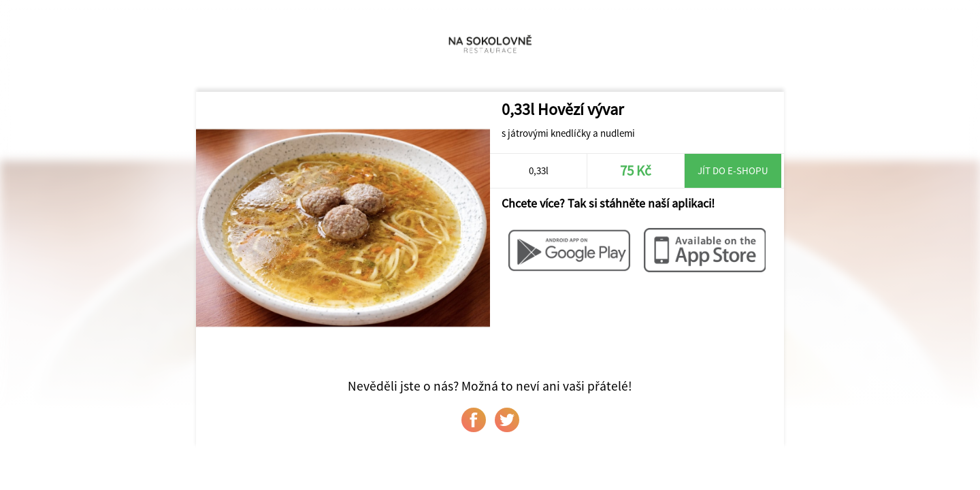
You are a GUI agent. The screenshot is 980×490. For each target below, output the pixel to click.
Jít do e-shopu (733, 170)
